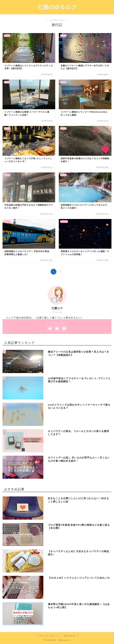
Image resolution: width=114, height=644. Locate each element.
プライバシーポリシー (48, 636)
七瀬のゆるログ (57, 7)
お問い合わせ (69, 636)
